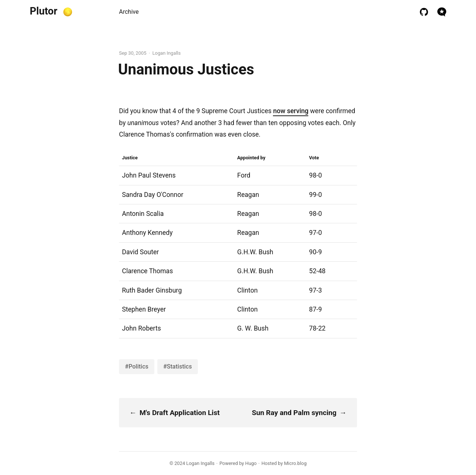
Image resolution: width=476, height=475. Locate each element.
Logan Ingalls (200, 463)
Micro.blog (295, 463)
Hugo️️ (251, 463)
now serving (291, 111)
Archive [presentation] (129, 12)
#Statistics (178, 366)
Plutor (44, 11)
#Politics (137, 366)
